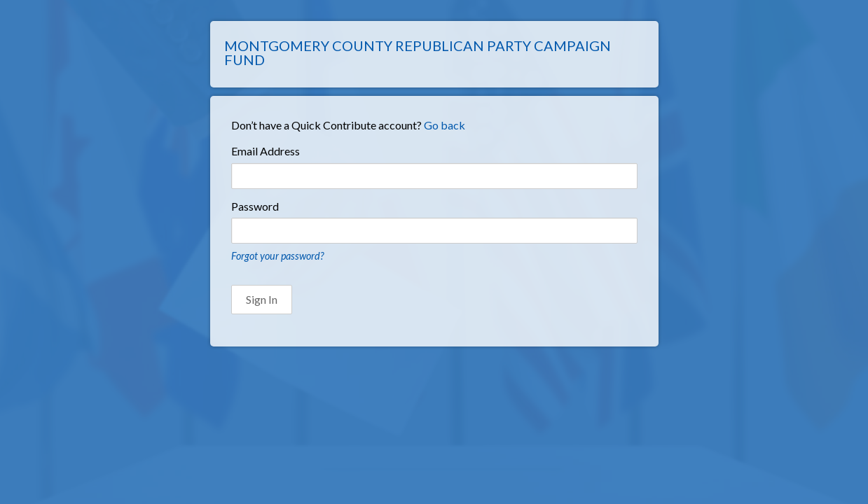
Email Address (266, 151)
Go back (445, 125)
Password (255, 206)
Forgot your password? (277, 256)
